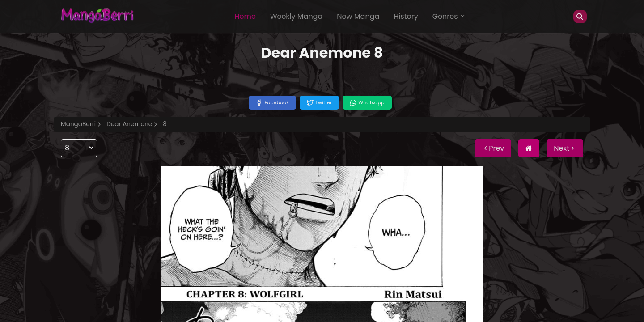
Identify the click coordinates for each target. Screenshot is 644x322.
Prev (493, 148)
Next (565, 148)
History (406, 16)
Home (245, 16)
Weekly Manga (296, 16)
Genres (449, 16)
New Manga (358, 16)
